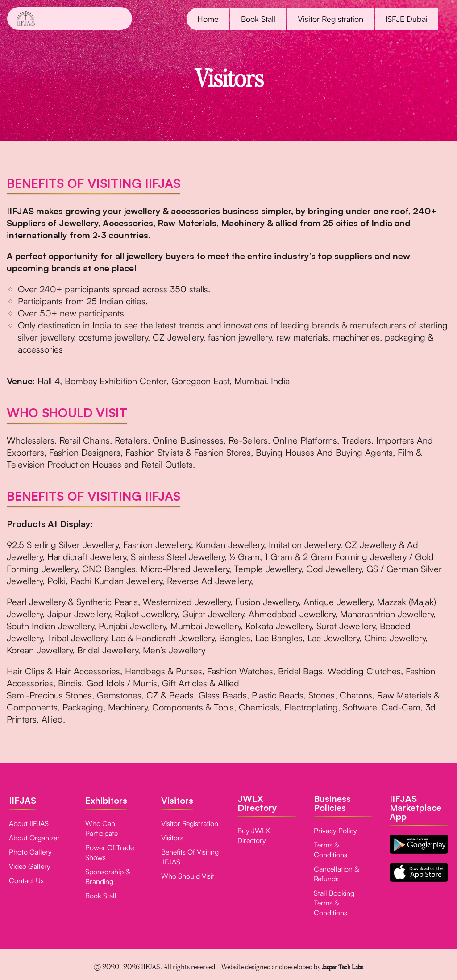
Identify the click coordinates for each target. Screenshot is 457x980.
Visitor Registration (330, 19)
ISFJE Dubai (407, 19)
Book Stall (258, 19)
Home (208, 19)
